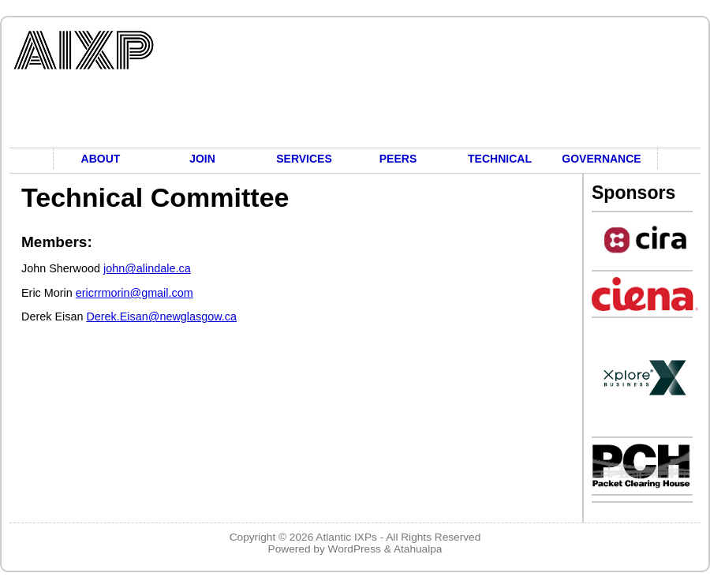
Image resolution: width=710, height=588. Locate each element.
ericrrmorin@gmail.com (135, 293)
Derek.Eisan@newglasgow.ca (161, 316)
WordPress (355, 549)
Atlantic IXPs (346, 537)
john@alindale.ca (147, 268)
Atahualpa (418, 549)
